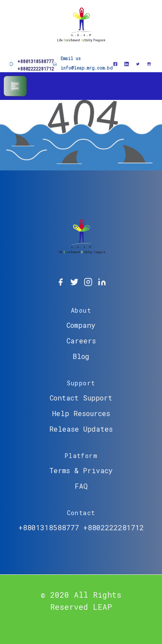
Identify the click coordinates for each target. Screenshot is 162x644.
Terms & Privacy (81, 470)
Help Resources (81, 413)
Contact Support (81, 398)
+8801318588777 (36, 62)
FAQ (81, 486)
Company (81, 325)
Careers (81, 341)
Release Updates (81, 429)
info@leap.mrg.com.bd (87, 68)
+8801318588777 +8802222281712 (81, 527)
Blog (81, 356)
